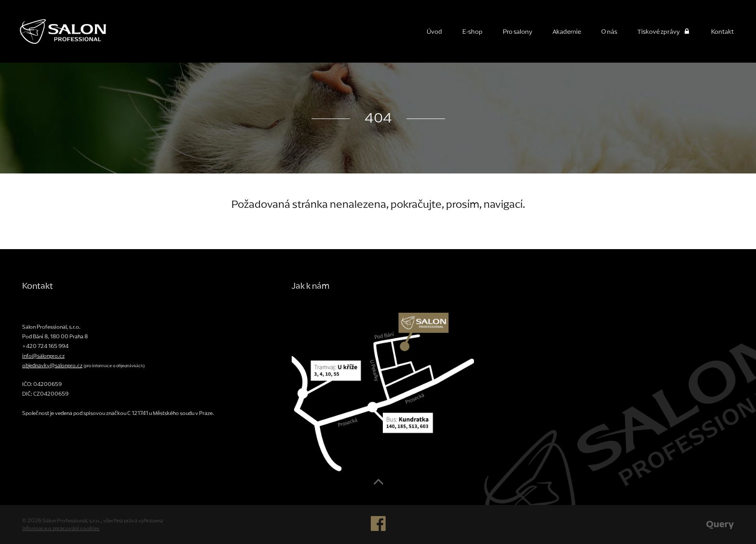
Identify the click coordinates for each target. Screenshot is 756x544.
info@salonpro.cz (43, 356)
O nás (609, 32)
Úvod (434, 32)
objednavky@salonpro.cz (52, 365)
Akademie (567, 32)
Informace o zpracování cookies (61, 528)
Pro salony (518, 32)
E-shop (472, 32)
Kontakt (722, 32)
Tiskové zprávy (664, 32)
